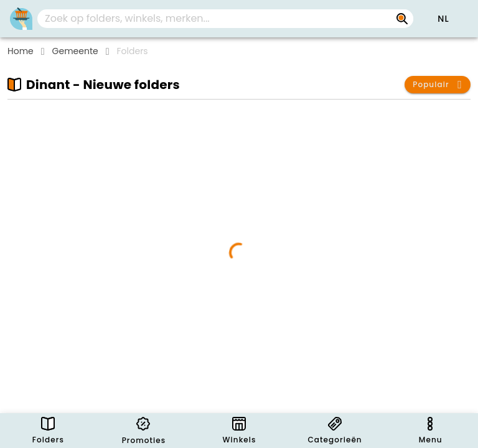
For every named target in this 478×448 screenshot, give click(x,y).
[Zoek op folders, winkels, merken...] (402, 19)
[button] (443, 19)
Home (21, 51)
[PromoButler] (21, 19)
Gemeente (75, 51)
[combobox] (225, 19)
